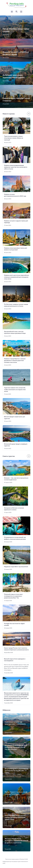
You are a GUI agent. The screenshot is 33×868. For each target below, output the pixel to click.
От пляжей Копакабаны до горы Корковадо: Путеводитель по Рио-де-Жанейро (16, 747)
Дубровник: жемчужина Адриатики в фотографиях (14, 76)
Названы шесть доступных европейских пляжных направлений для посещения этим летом (16, 277)
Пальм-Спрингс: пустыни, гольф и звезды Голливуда (16, 793)
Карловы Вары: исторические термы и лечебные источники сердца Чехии (15, 817)
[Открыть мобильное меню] (21, 12)
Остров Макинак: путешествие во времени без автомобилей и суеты (16, 771)
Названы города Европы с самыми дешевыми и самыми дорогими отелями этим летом (15, 360)
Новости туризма (9, 114)
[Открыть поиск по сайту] (17, 12)
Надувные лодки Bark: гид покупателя (16, 567)
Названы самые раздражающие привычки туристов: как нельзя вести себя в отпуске (16, 167)
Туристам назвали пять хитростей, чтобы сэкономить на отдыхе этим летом (15, 389)
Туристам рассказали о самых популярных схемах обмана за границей (14, 138)
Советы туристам (9, 456)
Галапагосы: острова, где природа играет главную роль (15, 723)
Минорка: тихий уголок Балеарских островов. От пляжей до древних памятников (16, 841)
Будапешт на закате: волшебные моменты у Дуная (16, 53)
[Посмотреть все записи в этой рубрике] (29, 114)
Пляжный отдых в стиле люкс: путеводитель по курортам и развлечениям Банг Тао (13, 596)
